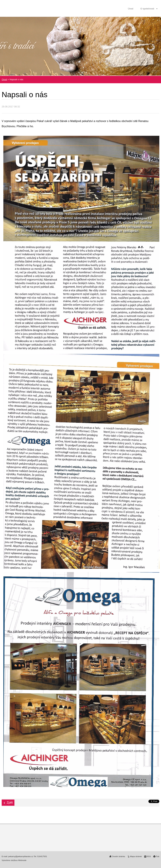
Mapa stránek (136, 856)
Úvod (131, 9)
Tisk (158, 856)
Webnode (22, 860)
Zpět (10, 803)
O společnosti (147, 9)
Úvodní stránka (118, 856)
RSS (149, 856)
